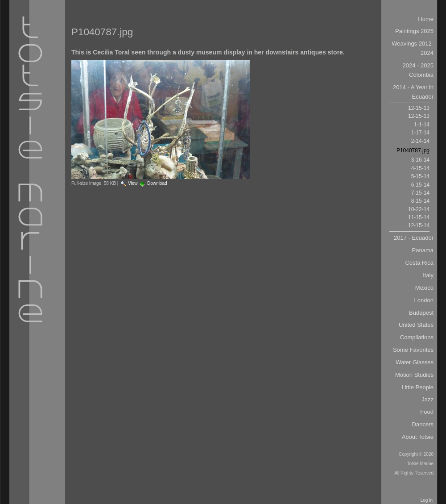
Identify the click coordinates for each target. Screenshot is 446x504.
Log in (427, 500)
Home (426, 19)
